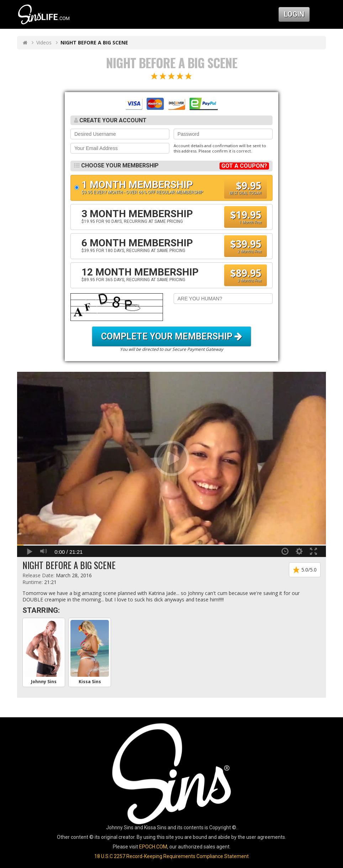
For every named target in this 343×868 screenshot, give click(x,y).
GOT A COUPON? (244, 166)
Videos (44, 42)
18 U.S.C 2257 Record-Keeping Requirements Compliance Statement (171, 856)
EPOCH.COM (153, 847)
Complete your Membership (171, 336)
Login (294, 14)
